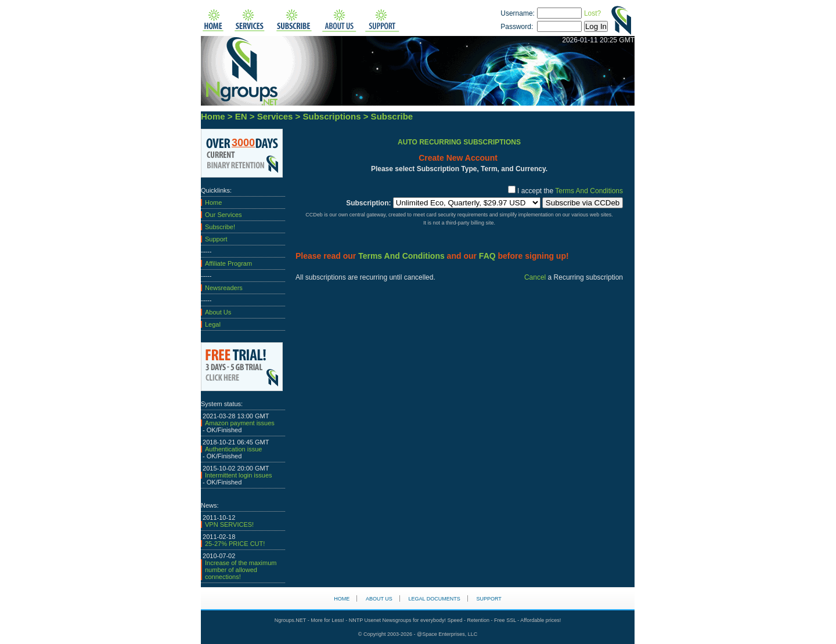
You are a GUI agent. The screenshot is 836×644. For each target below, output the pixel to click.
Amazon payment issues (240, 423)
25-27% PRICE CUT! (235, 544)
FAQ (487, 256)
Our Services (224, 215)
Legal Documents (435, 599)
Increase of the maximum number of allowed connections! (241, 570)
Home (213, 202)
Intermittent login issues (239, 475)
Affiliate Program (228, 263)
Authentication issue (233, 449)
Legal (213, 324)
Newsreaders (224, 288)
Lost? (592, 13)
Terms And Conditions (588, 191)
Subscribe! (220, 227)
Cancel (535, 277)
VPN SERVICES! (229, 524)
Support (216, 239)
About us (379, 599)
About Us (218, 312)
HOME (342, 599)
